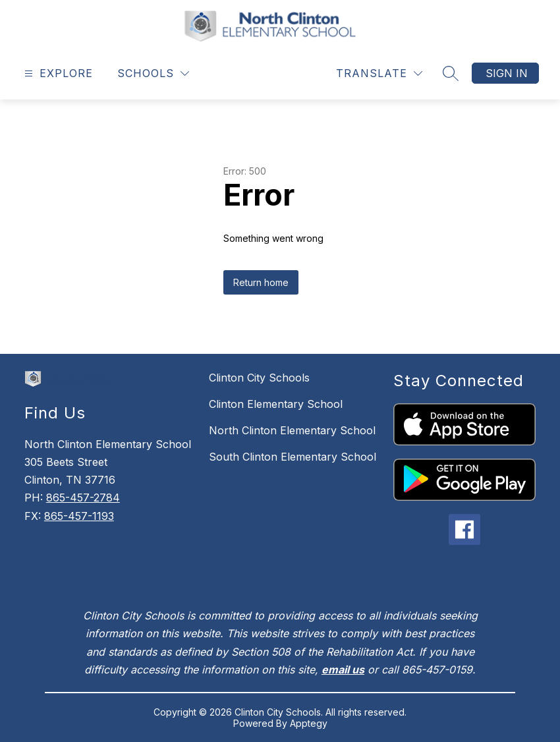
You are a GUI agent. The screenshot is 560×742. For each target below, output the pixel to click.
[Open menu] (57, 73)
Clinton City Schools (259, 378)
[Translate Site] (379, 73)
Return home (261, 282)
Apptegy (309, 723)
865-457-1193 (79, 516)
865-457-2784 (83, 498)
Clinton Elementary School (276, 404)
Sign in (507, 73)
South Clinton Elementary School (293, 457)
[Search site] (451, 73)
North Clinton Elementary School (292, 430)
